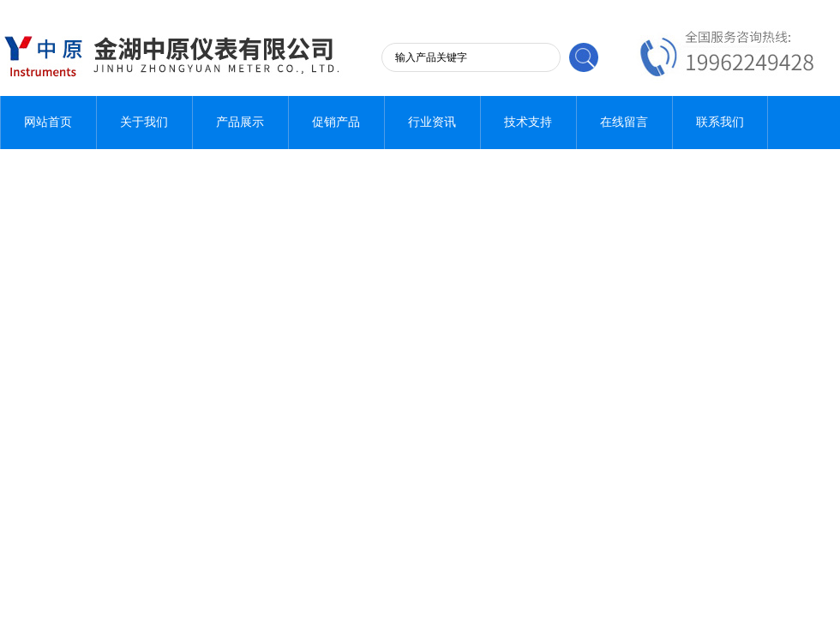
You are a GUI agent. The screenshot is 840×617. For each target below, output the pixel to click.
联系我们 (720, 122)
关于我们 (144, 122)
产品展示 (240, 122)
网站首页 (48, 122)
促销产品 (336, 122)
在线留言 (624, 122)
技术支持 (528, 122)
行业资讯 (432, 122)
